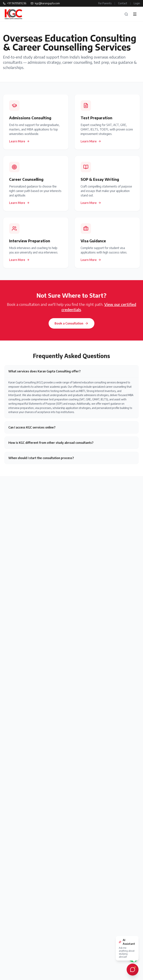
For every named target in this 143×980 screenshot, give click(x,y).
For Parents (105, 3)
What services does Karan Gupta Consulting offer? (45, 371)
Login (137, 3)
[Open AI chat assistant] (133, 970)
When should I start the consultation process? (41, 458)
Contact (123, 3)
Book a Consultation (71, 323)
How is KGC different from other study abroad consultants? (51, 443)
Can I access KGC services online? (32, 427)
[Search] (126, 14)
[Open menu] (135, 14)
